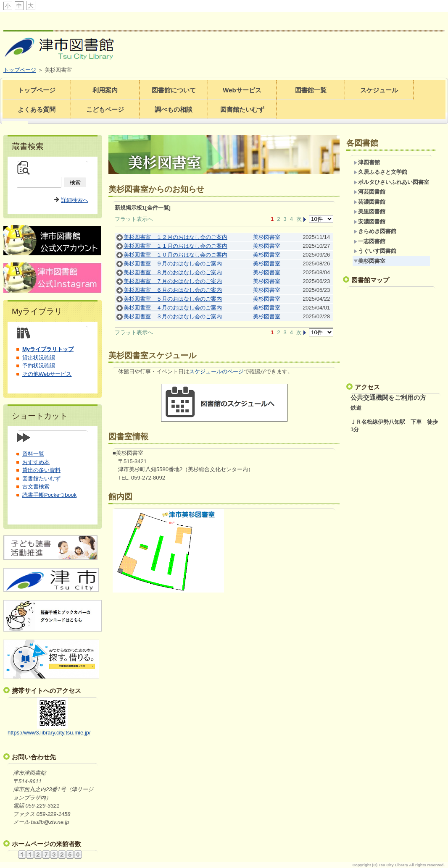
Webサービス (242, 90)
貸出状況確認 (39, 358)
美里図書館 (369, 211)
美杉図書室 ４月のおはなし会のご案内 (173, 308)
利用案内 (105, 90)
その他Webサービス (47, 374)
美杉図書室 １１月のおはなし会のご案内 (175, 246)
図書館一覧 (311, 90)
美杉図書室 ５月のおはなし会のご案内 (173, 299)
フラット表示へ (134, 219)
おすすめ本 (36, 462)
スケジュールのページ (216, 371)
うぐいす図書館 (375, 251)
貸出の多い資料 (41, 470)
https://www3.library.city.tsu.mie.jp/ (49, 733)
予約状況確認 (39, 366)
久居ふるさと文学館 (380, 172)
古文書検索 (36, 486)
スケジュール (379, 90)
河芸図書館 (369, 192)
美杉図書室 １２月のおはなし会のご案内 (175, 237)
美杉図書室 (267, 237)
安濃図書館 (369, 222)
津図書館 (367, 162)
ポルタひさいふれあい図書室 (391, 182)
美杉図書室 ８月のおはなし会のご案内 (173, 272)
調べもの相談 (174, 109)
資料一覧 (33, 454)
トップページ (20, 70)
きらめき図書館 (375, 231)
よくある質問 (37, 109)
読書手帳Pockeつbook (49, 495)
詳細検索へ (75, 200)
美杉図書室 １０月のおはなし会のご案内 (175, 255)
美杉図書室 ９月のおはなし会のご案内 (173, 264)
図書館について (174, 90)
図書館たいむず (242, 109)
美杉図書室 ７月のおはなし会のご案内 (173, 281)
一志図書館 (369, 241)
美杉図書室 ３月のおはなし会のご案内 (173, 316)
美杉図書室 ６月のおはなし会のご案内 (173, 290)
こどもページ (105, 109)
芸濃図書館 (369, 202)
